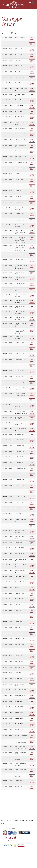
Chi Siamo (4, 820)
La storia (10, 820)
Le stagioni (16, 820)
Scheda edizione (32, 38)
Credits (3, 823)
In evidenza (30, 820)
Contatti (23, 820)
